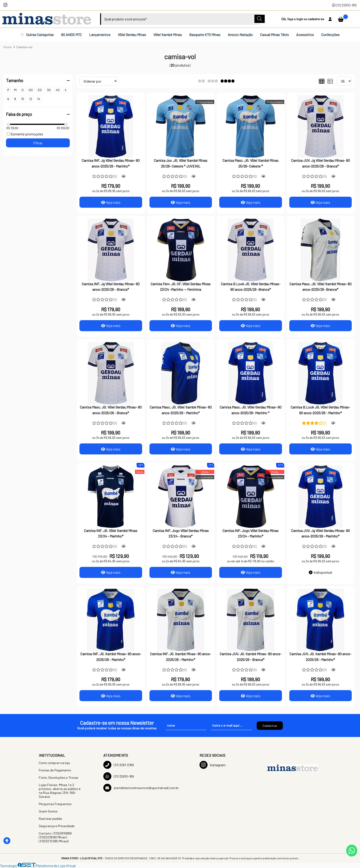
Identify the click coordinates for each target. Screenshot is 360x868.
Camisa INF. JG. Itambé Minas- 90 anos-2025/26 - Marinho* (111, 657)
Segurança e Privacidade (57, 826)
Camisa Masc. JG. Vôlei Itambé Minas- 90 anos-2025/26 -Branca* (321, 287)
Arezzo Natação (240, 35)
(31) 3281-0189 (119, 765)
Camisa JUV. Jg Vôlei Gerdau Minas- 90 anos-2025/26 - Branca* (321, 163)
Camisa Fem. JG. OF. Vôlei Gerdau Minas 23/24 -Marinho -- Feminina (181, 287)
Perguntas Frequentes (55, 804)
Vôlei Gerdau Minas (132, 35)
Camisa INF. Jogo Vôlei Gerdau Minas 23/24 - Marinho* (250, 533)
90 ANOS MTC (71, 35)
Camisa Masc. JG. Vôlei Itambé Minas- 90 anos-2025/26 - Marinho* (181, 410)
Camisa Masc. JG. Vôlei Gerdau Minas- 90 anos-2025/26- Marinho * (251, 410)
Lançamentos (100, 35)
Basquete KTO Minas (205, 35)
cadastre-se (316, 19)
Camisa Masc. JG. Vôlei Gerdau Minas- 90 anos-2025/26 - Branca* (111, 410)
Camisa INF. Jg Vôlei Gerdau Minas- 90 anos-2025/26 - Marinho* (111, 163)
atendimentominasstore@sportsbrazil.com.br (141, 788)
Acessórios (305, 35)
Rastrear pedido (51, 819)
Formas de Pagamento (55, 770)
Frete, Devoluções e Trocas (59, 777)
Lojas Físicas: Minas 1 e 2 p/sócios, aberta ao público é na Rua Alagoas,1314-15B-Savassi (60, 791)
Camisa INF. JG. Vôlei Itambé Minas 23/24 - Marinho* (111, 533)
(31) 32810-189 (344, 5)
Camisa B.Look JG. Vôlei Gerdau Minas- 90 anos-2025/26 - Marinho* (320, 410)
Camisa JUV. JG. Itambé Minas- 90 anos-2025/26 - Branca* (251, 657)
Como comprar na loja (54, 763)
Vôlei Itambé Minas (168, 35)
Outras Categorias (37, 35)
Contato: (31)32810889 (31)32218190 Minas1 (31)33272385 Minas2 (55, 837)
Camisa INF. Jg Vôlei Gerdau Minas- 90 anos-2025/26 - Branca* (111, 287)
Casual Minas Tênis (274, 35)
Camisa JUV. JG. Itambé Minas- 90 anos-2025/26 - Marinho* (320, 657)
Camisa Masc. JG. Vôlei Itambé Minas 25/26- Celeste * (250, 163)
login (300, 19)
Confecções (330, 35)
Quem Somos (48, 811)
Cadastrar (270, 726)
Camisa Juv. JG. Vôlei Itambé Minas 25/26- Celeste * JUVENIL (181, 163)
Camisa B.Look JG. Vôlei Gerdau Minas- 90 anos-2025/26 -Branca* (251, 287)
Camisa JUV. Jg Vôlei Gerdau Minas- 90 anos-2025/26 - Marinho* (321, 533)
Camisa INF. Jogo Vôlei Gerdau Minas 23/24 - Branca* (181, 533)
